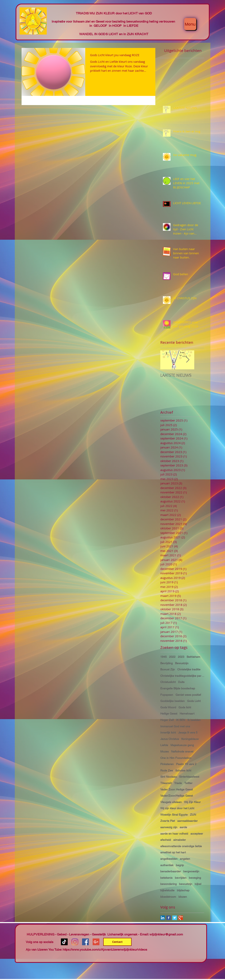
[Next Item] (188, 360)
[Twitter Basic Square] (175, 918)
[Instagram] (75, 942)
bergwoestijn (191, 871)
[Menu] (190, 24)
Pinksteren (167, 764)
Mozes (165, 751)
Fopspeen (167, 695)
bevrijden (181, 878)
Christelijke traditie (189, 669)
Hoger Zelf (167, 720)
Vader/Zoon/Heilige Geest (177, 796)
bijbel (198, 884)
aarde (183, 827)
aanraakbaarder (187, 821)
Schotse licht (183, 770)
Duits (181, 682)
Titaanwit (166, 783)
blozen (183, 897)
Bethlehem (193, 657)
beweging (195, 878)
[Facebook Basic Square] (169, 918)
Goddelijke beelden (172, 701)
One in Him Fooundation (176, 758)
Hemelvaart (187, 714)
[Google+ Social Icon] (96, 942)
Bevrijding (167, 663)
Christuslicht (168, 682)
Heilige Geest (169, 714)
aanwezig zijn (169, 827)
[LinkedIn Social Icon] (163, 918)
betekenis (166, 878)
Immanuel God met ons (175, 726)
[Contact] (117, 942)
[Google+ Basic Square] (181, 918)
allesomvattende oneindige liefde (181, 846)
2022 (172, 657)
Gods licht (185, 707)
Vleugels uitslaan (171, 802)
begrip (180, 865)
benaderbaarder (171, 871)
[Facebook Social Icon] (85, 942)
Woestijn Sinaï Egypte (174, 815)
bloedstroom (168, 897)
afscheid (166, 840)
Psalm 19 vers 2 (186, 764)
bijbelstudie (167, 890)
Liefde (164, 745)
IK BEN (181, 720)
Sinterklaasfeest (189, 777)
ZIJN (193, 815)
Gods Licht (194, 701)
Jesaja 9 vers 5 (188, 733)
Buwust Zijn (168, 669)
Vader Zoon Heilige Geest (177, 789)
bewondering (169, 884)
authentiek (167, 865)
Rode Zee (167, 770)
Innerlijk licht (168, 733)
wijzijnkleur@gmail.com (166, 934)
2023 (181, 657)
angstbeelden (169, 859)
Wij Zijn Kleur (192, 802)
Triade (178, 783)
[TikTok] (64, 942)
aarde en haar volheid (174, 834)
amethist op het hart (173, 852)
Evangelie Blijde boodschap (178, 688)
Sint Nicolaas (169, 777)
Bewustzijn (182, 663)
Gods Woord (168, 707)
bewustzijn (186, 884)
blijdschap (183, 890)
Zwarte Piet (168, 821)
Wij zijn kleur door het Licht (177, 808)
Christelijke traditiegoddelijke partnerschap (182, 676)
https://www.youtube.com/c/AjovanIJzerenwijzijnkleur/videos (105, 950)
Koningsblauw (190, 739)
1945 (164, 657)
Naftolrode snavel (182, 751)
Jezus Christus (170, 739)
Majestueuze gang (182, 745)
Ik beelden (194, 720)
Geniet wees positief (188, 695)
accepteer (197, 834)
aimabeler (180, 840)
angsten (185, 859)
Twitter (188, 783)
